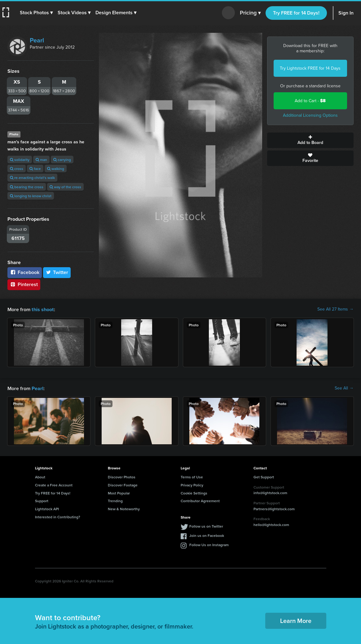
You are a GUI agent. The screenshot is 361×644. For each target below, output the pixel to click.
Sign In (346, 13)
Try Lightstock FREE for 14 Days (310, 68)
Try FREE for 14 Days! (296, 13)
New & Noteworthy (124, 508)
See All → (344, 388)
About (40, 476)
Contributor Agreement (200, 500)
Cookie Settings (194, 492)
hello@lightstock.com (271, 524)
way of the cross (65, 187)
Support (42, 500)
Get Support (264, 476)
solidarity (20, 160)
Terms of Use (192, 476)
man (41, 160)
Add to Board (310, 140)
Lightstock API (47, 508)
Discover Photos (122, 476)
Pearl (37, 40)
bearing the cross (27, 187)
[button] (36, 13)
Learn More (296, 620)
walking (56, 169)
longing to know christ (31, 196)
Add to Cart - (310, 101)
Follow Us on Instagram (209, 544)
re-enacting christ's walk (32, 178)
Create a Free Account (54, 484)
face (35, 169)
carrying (62, 160)
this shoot (42, 309)
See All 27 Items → (335, 309)
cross (17, 169)
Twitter (57, 272)
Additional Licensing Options (310, 115)
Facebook (25, 272)
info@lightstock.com (270, 492)
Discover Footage (123, 484)
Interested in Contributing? (58, 516)
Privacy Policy (192, 484)
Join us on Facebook (207, 535)
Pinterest (24, 284)
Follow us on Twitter (206, 526)
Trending (115, 500)
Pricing (250, 13)
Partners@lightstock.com (274, 508)
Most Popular (119, 492)
